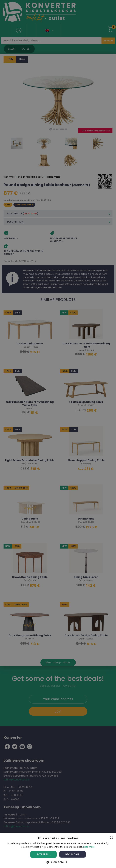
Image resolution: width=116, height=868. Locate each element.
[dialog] (58, 434)
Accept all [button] (43, 854)
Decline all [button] (72, 854)
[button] (58, 862)
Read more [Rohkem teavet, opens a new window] (89, 847)
